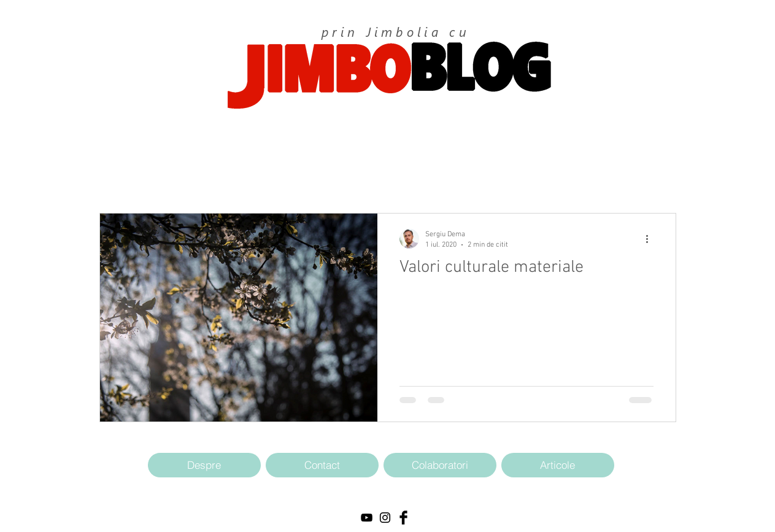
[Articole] (558, 465)
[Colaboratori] (440, 465)
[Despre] (204, 465)
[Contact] (322, 465)
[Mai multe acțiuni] (652, 239)
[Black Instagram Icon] (385, 518)
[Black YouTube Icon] (367, 518)
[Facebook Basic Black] (403, 518)
